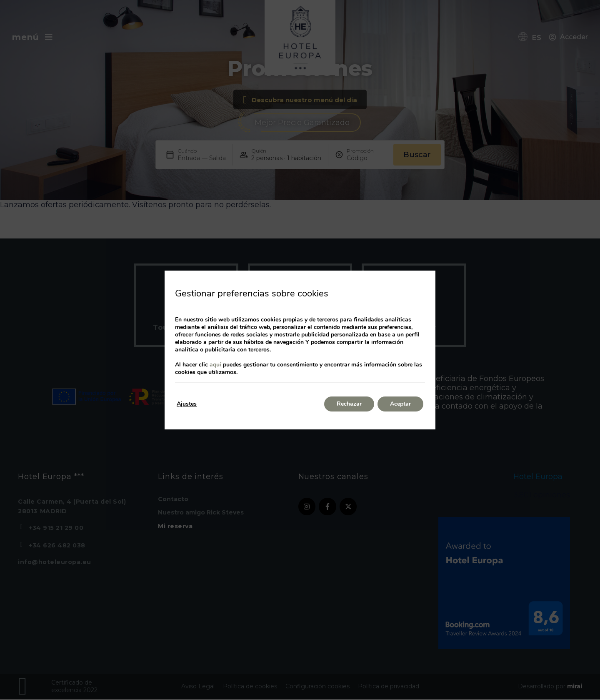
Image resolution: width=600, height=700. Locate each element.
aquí (215, 365)
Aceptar (400, 404)
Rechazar (349, 404)
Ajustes (187, 404)
